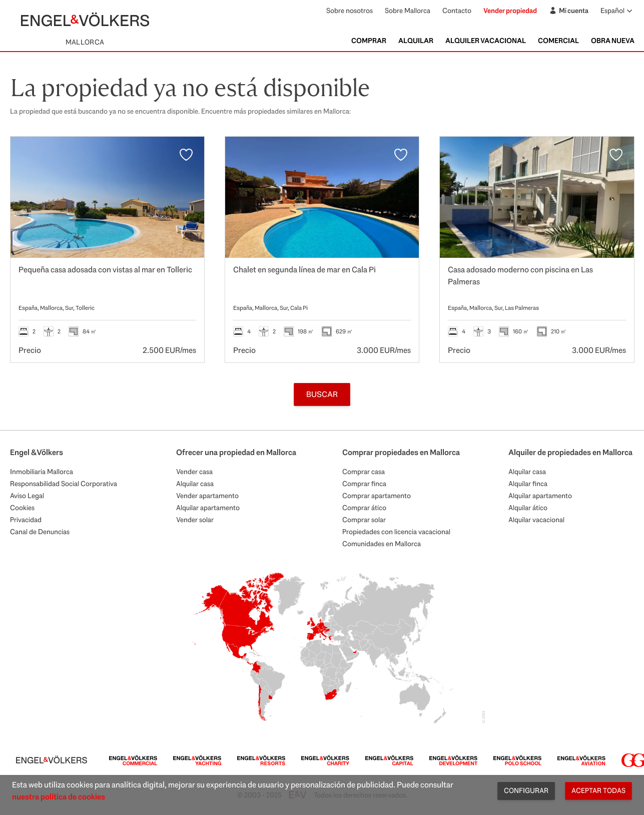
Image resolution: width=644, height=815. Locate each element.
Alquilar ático (528, 508)
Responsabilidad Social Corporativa (64, 484)
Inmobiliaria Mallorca (42, 472)
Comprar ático (364, 508)
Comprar (369, 41)
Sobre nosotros (350, 11)
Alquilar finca (528, 484)
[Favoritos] (186, 155)
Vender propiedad (510, 11)
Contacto (457, 11)
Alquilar (416, 41)
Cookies (22, 508)
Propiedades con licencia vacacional (396, 532)
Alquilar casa (195, 484)
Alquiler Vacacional (486, 41)
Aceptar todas (598, 790)
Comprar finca (364, 484)
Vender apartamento (207, 496)
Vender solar (195, 520)
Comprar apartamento (377, 496)
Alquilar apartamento (208, 508)
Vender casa (194, 472)
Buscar (322, 394)
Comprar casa (364, 472)
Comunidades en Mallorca (382, 544)
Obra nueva (613, 41)
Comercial (558, 41)
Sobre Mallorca (408, 11)
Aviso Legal (27, 496)
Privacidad (26, 520)
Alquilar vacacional (536, 520)
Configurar (526, 790)
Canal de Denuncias (40, 532)
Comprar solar (364, 520)
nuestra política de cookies (59, 797)
